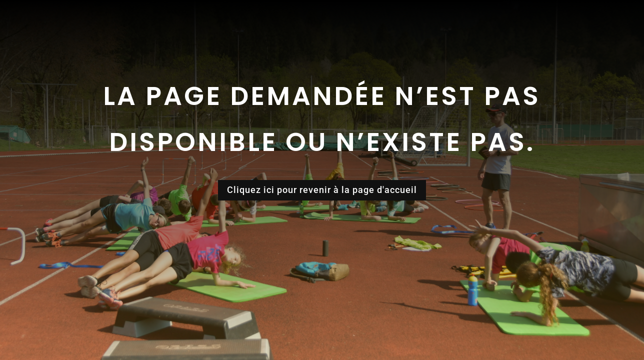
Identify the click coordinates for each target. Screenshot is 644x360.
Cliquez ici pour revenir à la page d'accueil (322, 190)
